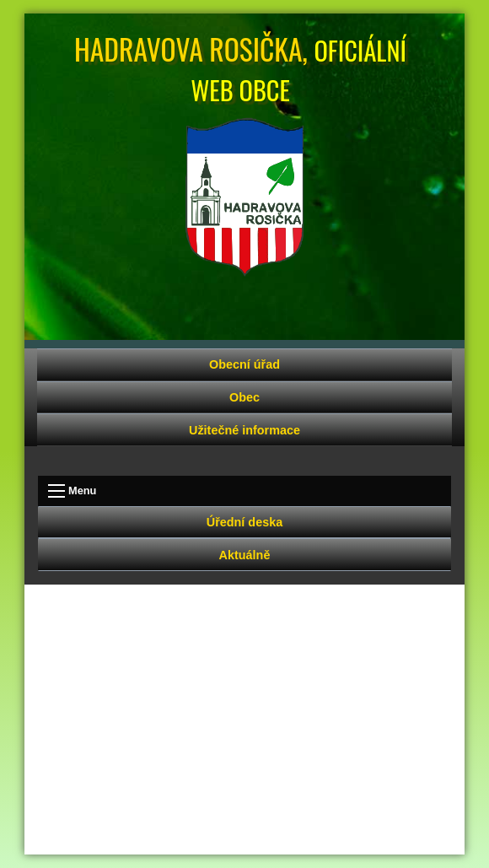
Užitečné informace (244, 430)
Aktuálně (245, 555)
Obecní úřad (244, 364)
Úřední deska (244, 522)
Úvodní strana (244, 197)
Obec (244, 397)
